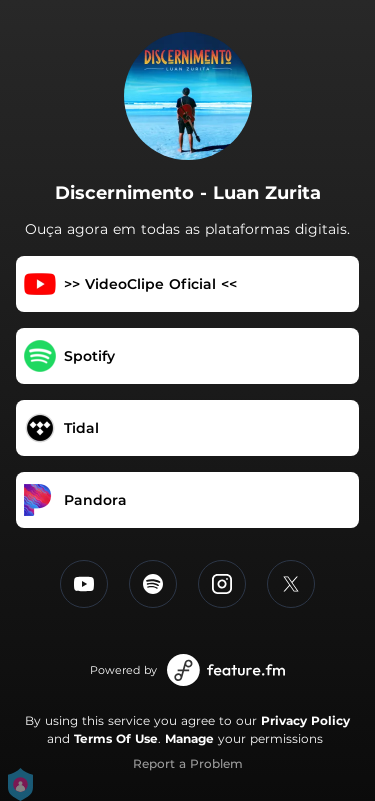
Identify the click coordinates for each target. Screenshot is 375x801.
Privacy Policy (305, 720)
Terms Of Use (116, 738)
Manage (189, 738)
